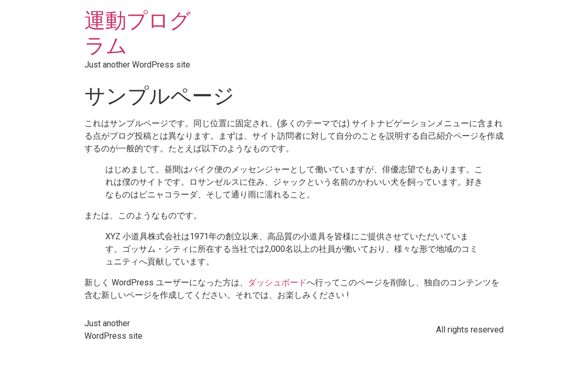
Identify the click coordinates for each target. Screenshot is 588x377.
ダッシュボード (277, 282)
